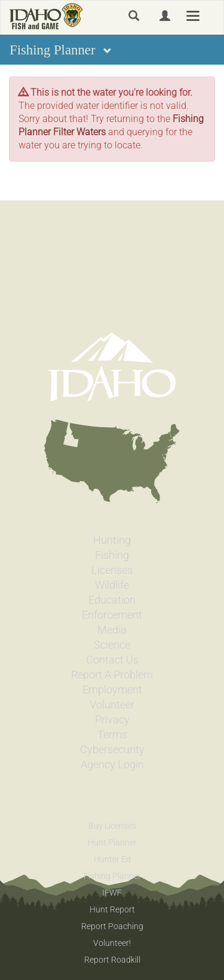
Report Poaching (112, 926)
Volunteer (112, 705)
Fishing (112, 555)
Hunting (112, 540)
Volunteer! (112, 943)
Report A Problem (112, 675)
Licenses (112, 570)
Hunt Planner (112, 842)
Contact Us (112, 660)
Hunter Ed (112, 859)
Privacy (112, 720)
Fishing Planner (112, 876)
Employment (112, 690)
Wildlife (112, 585)
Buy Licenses (112, 826)
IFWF (112, 893)
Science (112, 645)
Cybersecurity (112, 750)
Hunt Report (112, 909)
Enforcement (112, 615)
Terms (112, 735)
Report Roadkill (112, 960)
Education (112, 600)
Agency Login (112, 765)
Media (112, 630)
